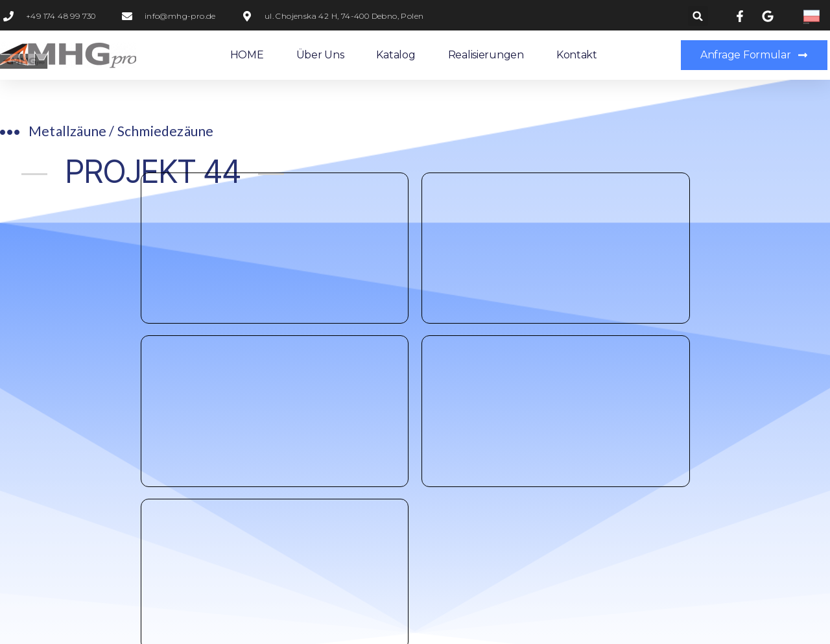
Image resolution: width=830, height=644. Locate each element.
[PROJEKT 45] (789, 201)
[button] (698, 16)
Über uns (320, 55)
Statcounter (31, 631)
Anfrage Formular (505, 252)
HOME (247, 55)
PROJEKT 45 (733, 201)
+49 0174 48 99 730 (323, 252)
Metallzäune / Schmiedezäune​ (121, 131)
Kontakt (577, 55)
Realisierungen (486, 55)
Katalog (396, 55)
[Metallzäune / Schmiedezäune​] (10, 132)
